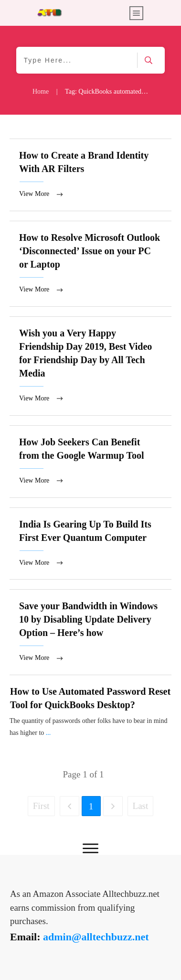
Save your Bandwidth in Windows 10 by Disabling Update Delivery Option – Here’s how (90, 635)
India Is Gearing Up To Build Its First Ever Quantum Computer (90, 546)
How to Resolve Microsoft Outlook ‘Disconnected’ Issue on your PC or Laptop (90, 264)
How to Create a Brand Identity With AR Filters (90, 175)
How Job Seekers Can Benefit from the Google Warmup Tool (90, 463)
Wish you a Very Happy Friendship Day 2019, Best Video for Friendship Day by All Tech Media (90, 367)
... (48, 736)
